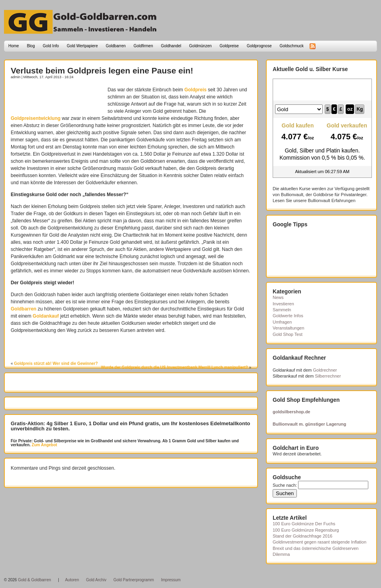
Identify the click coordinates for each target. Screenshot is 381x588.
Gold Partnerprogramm (134, 580)
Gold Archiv (96, 580)
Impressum (171, 580)
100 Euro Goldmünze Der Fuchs (304, 524)
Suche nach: (285, 485)
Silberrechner (328, 376)
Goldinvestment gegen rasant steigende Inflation (319, 542)
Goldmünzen (201, 46)
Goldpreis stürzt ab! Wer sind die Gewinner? (56, 363)
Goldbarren (116, 46)
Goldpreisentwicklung (36, 118)
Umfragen (282, 322)
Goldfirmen (143, 46)
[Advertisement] (57, 98)
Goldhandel (171, 46)
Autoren (72, 580)
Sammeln (282, 310)
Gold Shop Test (288, 334)
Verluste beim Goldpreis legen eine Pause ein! (102, 70)
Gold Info (51, 46)
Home (14, 46)
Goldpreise (229, 46)
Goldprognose (259, 46)
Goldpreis (195, 90)
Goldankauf (46, 316)
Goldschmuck (292, 46)
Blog (31, 46)
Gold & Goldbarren (34, 580)
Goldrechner (325, 370)
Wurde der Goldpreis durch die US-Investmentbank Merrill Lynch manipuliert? (175, 367)
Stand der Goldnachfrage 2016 (302, 536)
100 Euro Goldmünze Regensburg (306, 530)
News (278, 297)
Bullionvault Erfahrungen (332, 200)
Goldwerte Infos (288, 316)
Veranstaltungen (289, 328)
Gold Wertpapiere (82, 46)
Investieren (283, 304)
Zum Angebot (44, 445)
